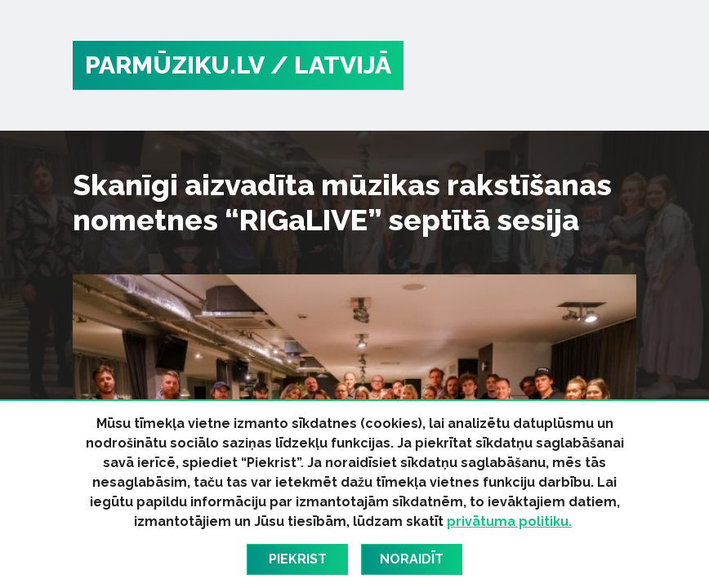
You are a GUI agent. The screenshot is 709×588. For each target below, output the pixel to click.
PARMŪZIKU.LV (175, 65)
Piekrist (298, 559)
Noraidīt (412, 559)
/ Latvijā (331, 65)
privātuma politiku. (509, 521)
